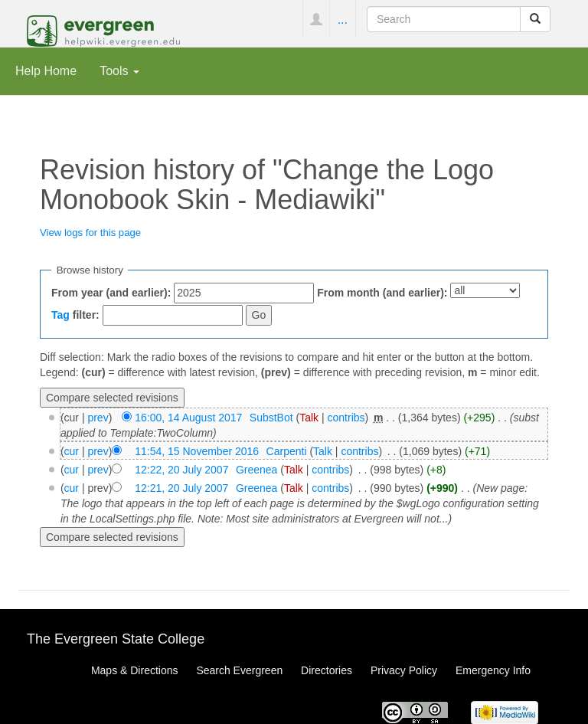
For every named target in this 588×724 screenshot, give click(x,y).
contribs (346, 418)
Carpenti (287, 451)
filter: (75, 315)
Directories (327, 670)
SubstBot (271, 418)
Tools (119, 70)
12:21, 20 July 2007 (181, 488)
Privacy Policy (404, 670)
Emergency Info (493, 670)
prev (98, 418)
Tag (60, 315)
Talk (309, 418)
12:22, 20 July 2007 (181, 470)
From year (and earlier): (111, 293)
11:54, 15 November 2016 (197, 451)
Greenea (256, 470)
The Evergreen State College (116, 639)
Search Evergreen (239, 670)
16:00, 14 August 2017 (188, 418)
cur (72, 451)
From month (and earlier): (382, 293)
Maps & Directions (135, 670)
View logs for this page (90, 233)
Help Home (46, 70)
